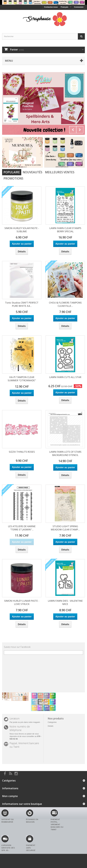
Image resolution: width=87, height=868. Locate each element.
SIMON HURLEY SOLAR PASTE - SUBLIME (22, 230)
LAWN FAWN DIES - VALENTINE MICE (65, 602)
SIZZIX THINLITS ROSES (22, 452)
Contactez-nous (51, 7)
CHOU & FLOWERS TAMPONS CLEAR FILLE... (65, 304)
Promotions (13, 178)
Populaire (12, 172)
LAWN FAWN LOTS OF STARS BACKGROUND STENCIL (65, 453)
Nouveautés (32, 172)
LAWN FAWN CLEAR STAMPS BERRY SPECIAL (65, 230)
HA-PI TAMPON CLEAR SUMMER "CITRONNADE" (22, 379)
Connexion (79, 7)
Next (80, 130)
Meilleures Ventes (60, 172)
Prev (73, 130)
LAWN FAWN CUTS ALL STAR (65, 377)
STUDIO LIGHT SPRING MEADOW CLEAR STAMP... (65, 528)
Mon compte (10, 796)
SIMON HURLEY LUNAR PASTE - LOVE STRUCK (22, 602)
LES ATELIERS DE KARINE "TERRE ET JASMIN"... (22, 528)
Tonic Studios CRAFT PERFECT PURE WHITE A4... (22, 304)
